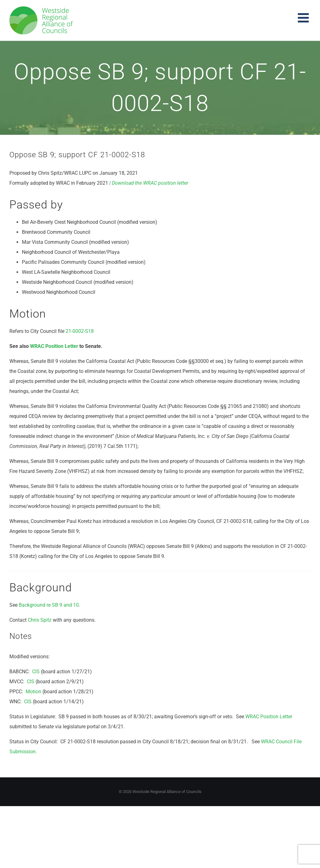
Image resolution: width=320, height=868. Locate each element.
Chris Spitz (40, 620)
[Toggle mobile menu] (304, 18)
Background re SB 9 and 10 (49, 605)
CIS (36, 672)
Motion (33, 692)
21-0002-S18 (80, 331)
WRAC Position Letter (54, 346)
